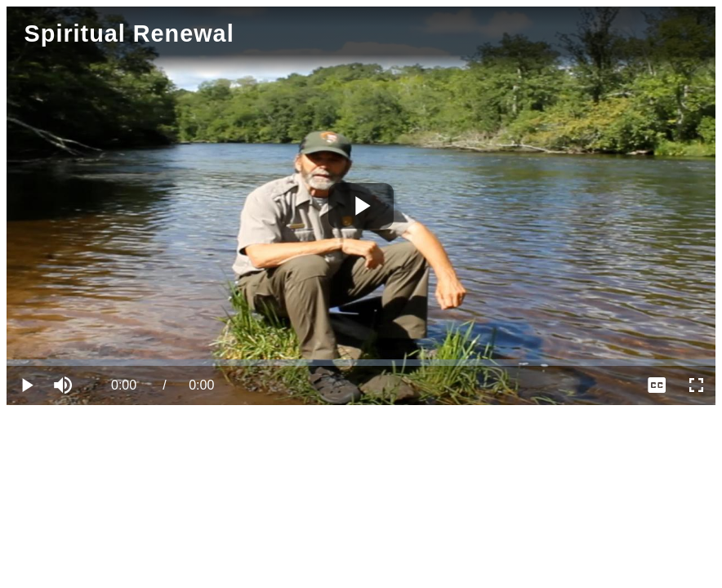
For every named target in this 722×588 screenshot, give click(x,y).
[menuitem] (657, 385)
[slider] (361, 363)
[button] (65, 385)
